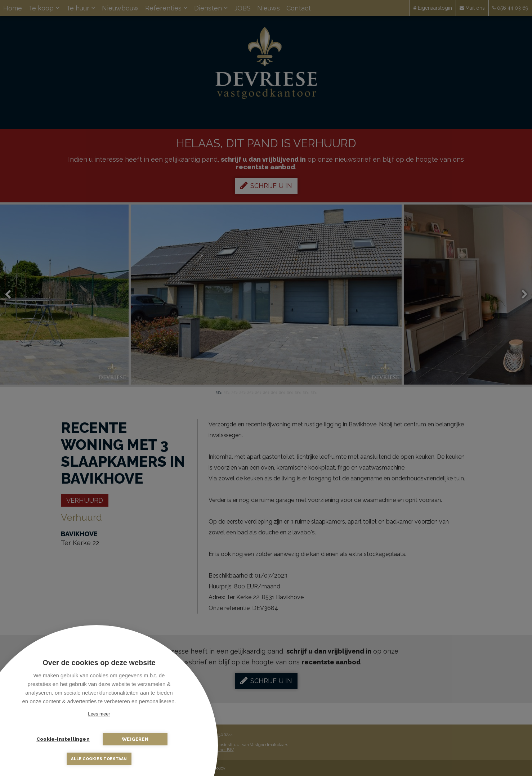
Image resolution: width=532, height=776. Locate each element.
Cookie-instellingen (63, 739)
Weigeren (135, 739)
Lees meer (99, 714)
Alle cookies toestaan (99, 759)
